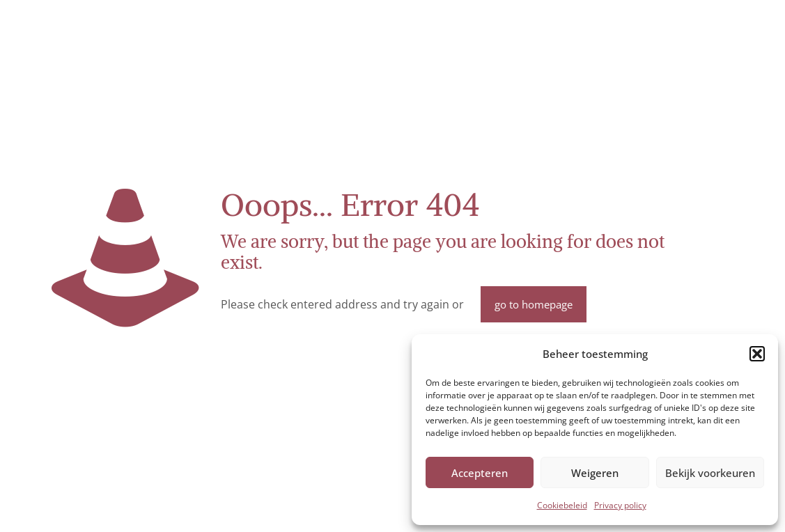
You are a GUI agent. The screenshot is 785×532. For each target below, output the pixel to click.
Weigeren (595, 473)
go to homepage (534, 304)
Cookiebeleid (562, 505)
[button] (757, 354)
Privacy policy (620, 505)
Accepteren (480, 473)
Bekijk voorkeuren (710, 473)
